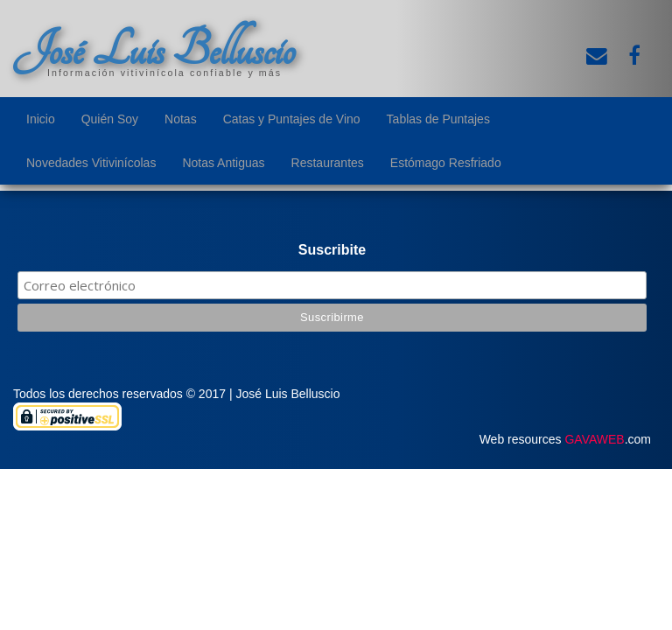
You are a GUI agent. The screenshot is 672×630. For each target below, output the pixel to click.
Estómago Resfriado (446, 163)
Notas (181, 119)
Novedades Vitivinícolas (91, 163)
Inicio (41, 119)
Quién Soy (110, 119)
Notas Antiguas (223, 163)
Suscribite (332, 250)
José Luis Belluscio (154, 50)
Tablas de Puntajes (438, 119)
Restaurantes (328, 163)
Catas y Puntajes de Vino (292, 119)
